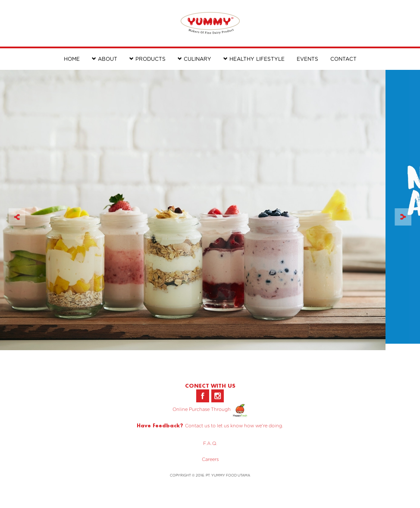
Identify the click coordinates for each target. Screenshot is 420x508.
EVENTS (307, 59)
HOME (72, 59)
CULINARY (194, 59)
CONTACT (343, 59)
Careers (210, 459)
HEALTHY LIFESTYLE (254, 59)
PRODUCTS (147, 59)
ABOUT (105, 59)
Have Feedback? (160, 426)
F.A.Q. (210, 444)
